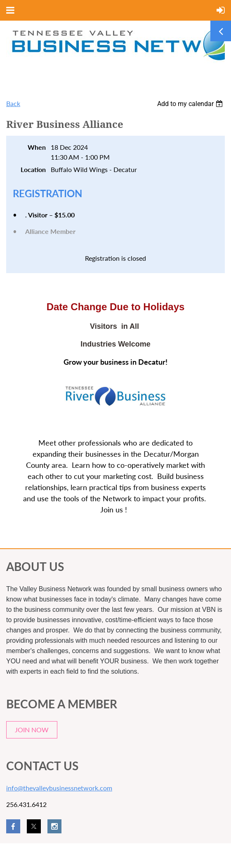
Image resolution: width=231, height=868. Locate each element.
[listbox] (191, 104)
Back (13, 103)
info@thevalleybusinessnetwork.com (59, 788)
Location (33, 169)
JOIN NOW (32, 730)
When (37, 147)
